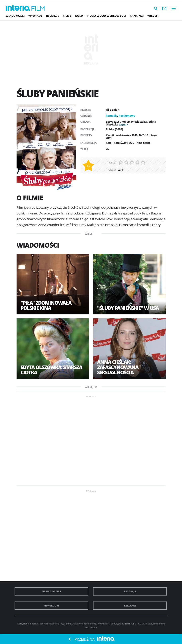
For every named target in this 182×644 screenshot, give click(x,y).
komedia (112, 116)
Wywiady (35, 16)
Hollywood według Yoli (107, 16)
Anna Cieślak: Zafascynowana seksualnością (118, 367)
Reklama (130, 606)
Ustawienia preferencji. (85, 624)
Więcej (153, 16)
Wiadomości (15, 16)
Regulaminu (66, 624)
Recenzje (53, 16)
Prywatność (103, 624)
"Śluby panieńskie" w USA (128, 308)
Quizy (79, 16)
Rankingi (137, 16)
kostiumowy (127, 116)
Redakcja (130, 591)
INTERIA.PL (130, 624)
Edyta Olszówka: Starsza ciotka (51, 370)
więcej (122, 125)
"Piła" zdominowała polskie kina (46, 305)
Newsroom (51, 606)
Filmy (67, 16)
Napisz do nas (51, 591)
